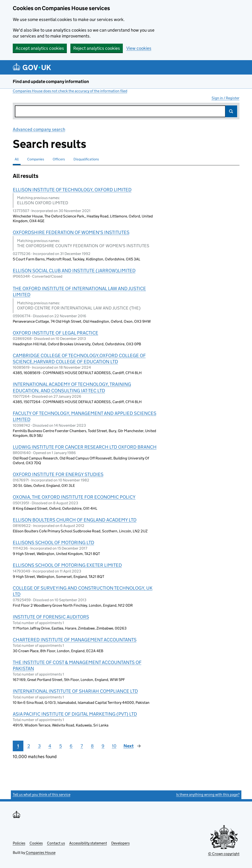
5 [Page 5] (61, 746)
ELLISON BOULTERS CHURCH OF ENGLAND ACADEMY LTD (75, 520)
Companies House (41, 853)
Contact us (56, 843)
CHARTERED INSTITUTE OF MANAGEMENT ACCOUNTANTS (75, 640)
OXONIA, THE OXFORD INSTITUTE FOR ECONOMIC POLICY (74, 497)
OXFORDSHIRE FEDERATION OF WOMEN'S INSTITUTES (71, 232)
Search (231, 111)
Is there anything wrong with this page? (208, 795)
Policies (19, 843)
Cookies (36, 843)
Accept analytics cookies (40, 48)
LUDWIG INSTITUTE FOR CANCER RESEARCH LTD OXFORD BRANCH (85, 447)
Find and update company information (51, 81)
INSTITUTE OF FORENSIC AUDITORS (51, 617)
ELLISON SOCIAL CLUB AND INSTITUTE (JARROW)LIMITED (74, 271)
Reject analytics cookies (97, 48)
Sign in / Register (226, 98)
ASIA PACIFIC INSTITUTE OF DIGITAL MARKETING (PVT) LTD (75, 714)
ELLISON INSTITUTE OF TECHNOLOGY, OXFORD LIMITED (72, 190)
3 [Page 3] (39, 746)
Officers (59, 159)
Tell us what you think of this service (42, 795)
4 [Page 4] (50, 746)
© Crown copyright (224, 854)
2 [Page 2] (29, 746)
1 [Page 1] (18, 746)
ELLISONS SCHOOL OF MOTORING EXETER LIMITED (67, 565)
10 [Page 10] (114, 746)
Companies (36, 159)
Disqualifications (86, 159)
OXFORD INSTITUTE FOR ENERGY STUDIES (58, 474)
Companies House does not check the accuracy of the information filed (70, 91)
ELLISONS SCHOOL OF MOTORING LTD (53, 542)
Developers (120, 843)
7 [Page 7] (82, 746)
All (17, 159)
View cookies (139, 48)
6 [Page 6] (71, 746)
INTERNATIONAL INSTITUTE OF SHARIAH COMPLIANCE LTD (75, 691)
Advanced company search (39, 129)
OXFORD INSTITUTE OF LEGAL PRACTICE (56, 333)
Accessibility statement (88, 843)
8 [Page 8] (92, 746)
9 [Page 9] (103, 746)
